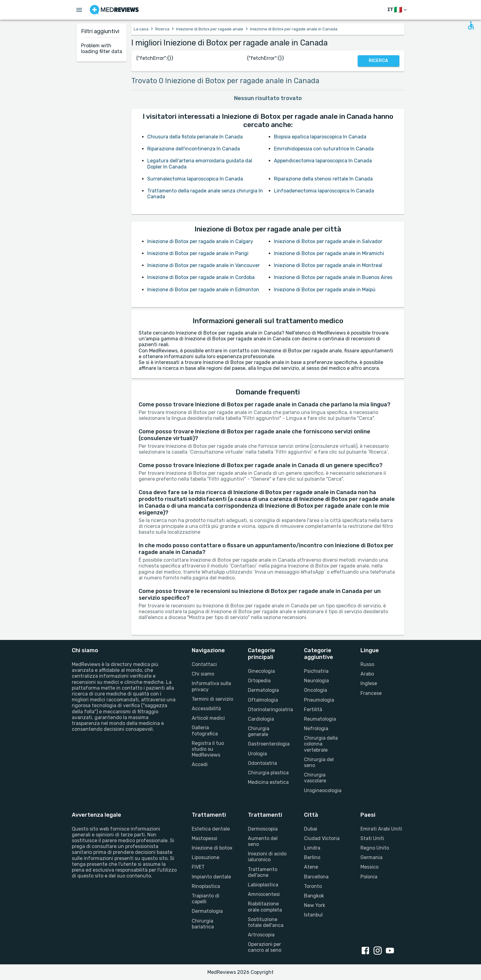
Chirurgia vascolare (315, 778)
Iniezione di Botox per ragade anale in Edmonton (203, 290)
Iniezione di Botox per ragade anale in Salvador (328, 241)
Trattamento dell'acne (263, 872)
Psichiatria (316, 671)
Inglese (369, 683)
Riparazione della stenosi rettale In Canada (323, 179)
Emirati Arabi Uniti (381, 829)
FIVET (198, 867)
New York (315, 905)
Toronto (313, 886)
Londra (312, 848)
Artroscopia (261, 935)
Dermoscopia (263, 829)
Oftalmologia (263, 700)
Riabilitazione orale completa (265, 907)
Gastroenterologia (269, 744)
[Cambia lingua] (398, 10)
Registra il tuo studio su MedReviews (208, 749)
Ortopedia (259, 681)
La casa (141, 29)
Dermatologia (263, 690)
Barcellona (316, 877)
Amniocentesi (264, 894)
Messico (369, 867)
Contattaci (204, 664)
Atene (311, 867)
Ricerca (162, 29)
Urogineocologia (323, 790)
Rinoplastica (206, 886)
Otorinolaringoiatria (269, 709)
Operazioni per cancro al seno (265, 947)
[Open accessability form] (471, 25)
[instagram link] (379, 951)
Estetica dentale (211, 829)
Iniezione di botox (212, 848)
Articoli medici (208, 718)
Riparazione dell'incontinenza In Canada (194, 149)
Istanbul (313, 915)
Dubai (311, 829)
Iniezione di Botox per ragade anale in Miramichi (329, 253)
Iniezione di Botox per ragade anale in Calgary (200, 241)
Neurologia (316, 681)
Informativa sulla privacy (211, 686)
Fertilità (313, 709)
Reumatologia (320, 719)
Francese (371, 693)
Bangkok (314, 896)
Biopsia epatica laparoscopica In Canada (320, 137)
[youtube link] (391, 951)
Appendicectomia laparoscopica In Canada (323, 161)
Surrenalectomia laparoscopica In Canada (195, 179)
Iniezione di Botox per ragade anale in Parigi (198, 253)
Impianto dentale (211, 877)
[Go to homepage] (114, 10)
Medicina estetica (268, 782)
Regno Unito (375, 848)
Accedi (200, 764)
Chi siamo (203, 674)
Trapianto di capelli (206, 899)
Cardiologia (261, 719)
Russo (367, 664)
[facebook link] (367, 951)
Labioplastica (263, 885)
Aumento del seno (263, 841)
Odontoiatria (262, 763)
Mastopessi (204, 838)
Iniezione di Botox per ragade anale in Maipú (325, 290)
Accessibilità (206, 709)
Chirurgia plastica (268, 773)
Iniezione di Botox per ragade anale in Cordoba (201, 277)
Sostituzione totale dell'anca (266, 922)
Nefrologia (316, 728)
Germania (371, 857)
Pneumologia (319, 700)
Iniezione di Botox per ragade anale (210, 29)
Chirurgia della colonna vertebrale (321, 744)
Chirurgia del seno (319, 762)
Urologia (257, 754)
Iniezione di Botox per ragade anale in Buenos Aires (333, 277)
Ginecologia (261, 671)
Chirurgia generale (259, 731)
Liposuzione (206, 857)
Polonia (369, 877)
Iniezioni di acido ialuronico (267, 857)
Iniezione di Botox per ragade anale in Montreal (328, 265)
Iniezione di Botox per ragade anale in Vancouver (204, 265)
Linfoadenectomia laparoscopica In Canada (324, 191)
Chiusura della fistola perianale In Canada (195, 137)
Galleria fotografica (205, 730)
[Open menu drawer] (79, 10)
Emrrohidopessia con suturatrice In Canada (324, 149)
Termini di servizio (212, 699)
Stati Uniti (372, 838)
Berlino (312, 857)
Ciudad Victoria (322, 838)
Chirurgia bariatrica (203, 924)
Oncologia (316, 690)
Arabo (367, 674)
